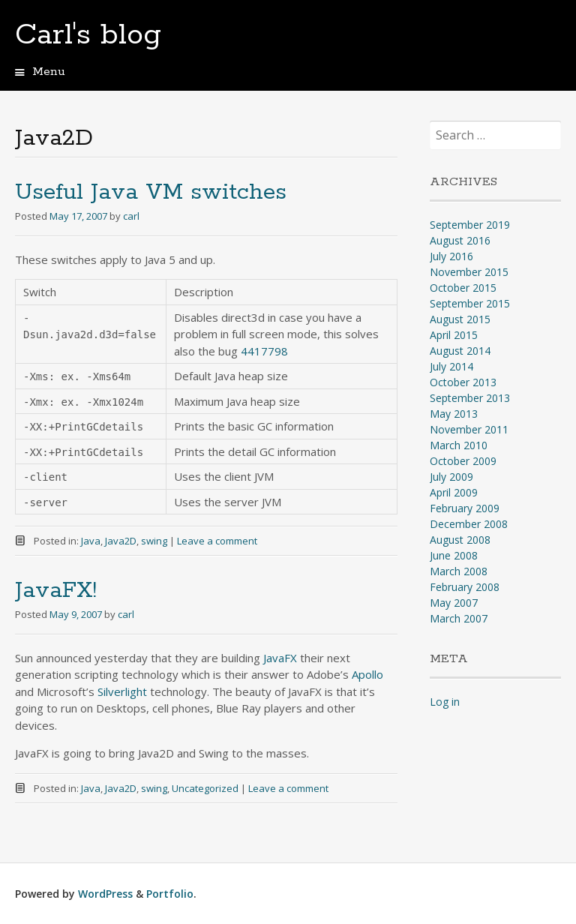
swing (154, 541)
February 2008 (465, 587)
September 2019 (470, 225)
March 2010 (459, 445)
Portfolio (170, 894)
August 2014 (460, 351)
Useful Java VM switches (151, 192)
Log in (445, 702)
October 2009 (463, 461)
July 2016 (451, 256)
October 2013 (463, 382)
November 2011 (469, 429)
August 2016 (460, 240)
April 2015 (454, 335)
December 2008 (469, 524)
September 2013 (470, 398)
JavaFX (280, 658)
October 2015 (463, 288)
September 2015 (470, 303)
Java (91, 541)
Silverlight (122, 691)
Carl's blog (88, 35)
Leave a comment (217, 541)
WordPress (105, 894)
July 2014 (451, 366)
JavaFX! (56, 591)
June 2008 (454, 555)
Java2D (121, 541)
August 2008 (460, 540)
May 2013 (454, 414)
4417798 (264, 351)
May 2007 (454, 603)
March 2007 (459, 618)
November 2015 (469, 272)
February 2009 (465, 508)
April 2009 (454, 492)
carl (131, 216)
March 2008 (459, 571)
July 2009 (451, 477)
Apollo (367, 674)
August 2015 (460, 319)
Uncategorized (205, 788)
